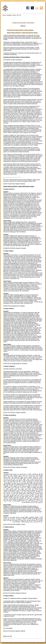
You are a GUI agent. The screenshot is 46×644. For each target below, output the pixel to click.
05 (20, 15)
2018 (14, 15)
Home (4, 15)
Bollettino (9, 15)
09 (18, 15)
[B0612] (23, 26)
